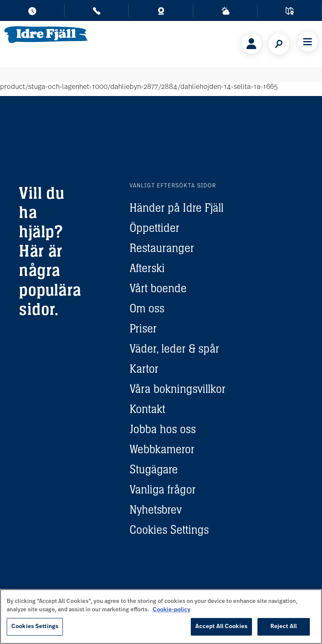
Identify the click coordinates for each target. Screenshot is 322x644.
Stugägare (154, 469)
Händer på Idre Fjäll (177, 208)
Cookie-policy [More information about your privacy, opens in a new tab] (171, 610)
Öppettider (155, 228)
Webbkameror (162, 449)
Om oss (147, 308)
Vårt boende (158, 288)
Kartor (144, 369)
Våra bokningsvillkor (178, 389)
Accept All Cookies (221, 627)
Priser (143, 328)
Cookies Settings (169, 530)
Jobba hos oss (163, 429)
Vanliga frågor (163, 489)
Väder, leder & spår (174, 348)
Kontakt (147, 409)
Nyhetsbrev (156, 509)
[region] (161, 617)
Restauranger (162, 248)
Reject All (284, 627)
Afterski (147, 268)
